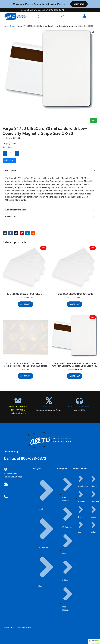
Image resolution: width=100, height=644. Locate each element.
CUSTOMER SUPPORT (79, 407)
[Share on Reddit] (33, 233)
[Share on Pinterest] (22, 233)
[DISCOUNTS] (49, 401)
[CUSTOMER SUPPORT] (79, 401)
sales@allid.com (10, 487)
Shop (13, 26)
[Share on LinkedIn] (27, 233)
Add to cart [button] (25, 304)
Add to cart (9, 160)
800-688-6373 (9, 499)
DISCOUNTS (49, 407)
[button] (93, 32)
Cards (13, 144)
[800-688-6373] (5, 495)
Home (5, 26)
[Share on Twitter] (16, 233)
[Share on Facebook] (11, 233)
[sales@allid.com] (5, 483)
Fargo (11, 147)
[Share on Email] (5, 233)
